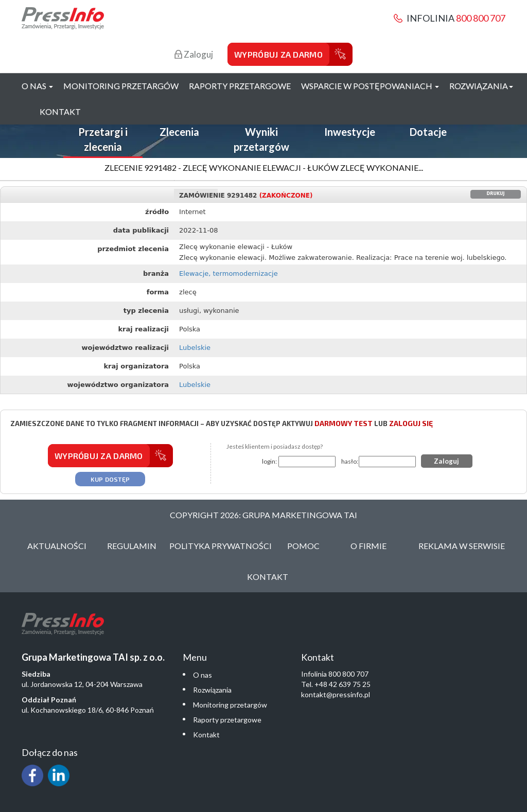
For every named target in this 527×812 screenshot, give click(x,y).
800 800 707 (481, 18)
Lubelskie (195, 348)
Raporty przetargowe (240, 86)
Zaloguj (194, 54)
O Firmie (368, 546)
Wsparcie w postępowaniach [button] (370, 86)
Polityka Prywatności (221, 546)
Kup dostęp (110, 479)
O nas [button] (37, 86)
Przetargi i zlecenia (103, 139)
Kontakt (60, 111)
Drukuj (496, 194)
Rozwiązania (212, 690)
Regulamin (132, 546)
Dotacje (428, 132)
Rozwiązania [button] (481, 86)
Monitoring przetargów (121, 86)
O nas (203, 675)
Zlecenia (179, 132)
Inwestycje (350, 132)
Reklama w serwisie (462, 546)
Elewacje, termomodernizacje (229, 273)
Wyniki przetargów (261, 139)
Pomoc (303, 546)
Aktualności (57, 546)
